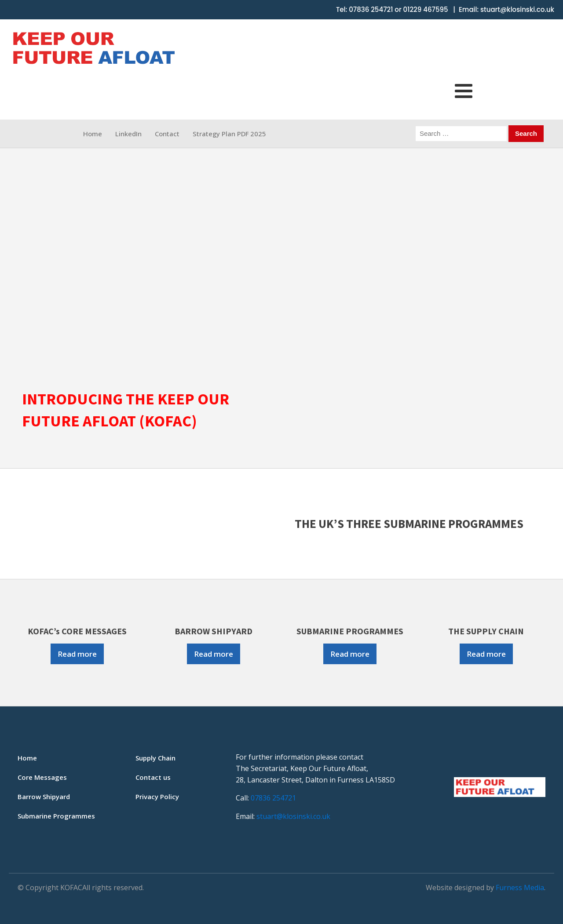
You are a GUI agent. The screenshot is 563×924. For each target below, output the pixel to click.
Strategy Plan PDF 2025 (229, 134)
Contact (167, 134)
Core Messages (42, 777)
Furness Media (520, 888)
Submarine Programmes (56, 816)
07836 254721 (371, 9)
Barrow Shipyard (44, 797)
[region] (281, 264)
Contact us (153, 777)
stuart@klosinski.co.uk (517, 9)
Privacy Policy (157, 797)
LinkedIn (128, 134)
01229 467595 (426, 9)
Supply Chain (155, 758)
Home (93, 134)
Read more (77, 654)
